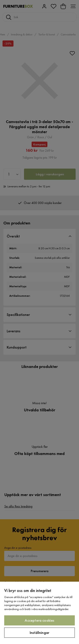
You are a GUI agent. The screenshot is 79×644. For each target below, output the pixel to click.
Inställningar (39, 633)
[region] (39, 613)
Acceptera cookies (39, 620)
